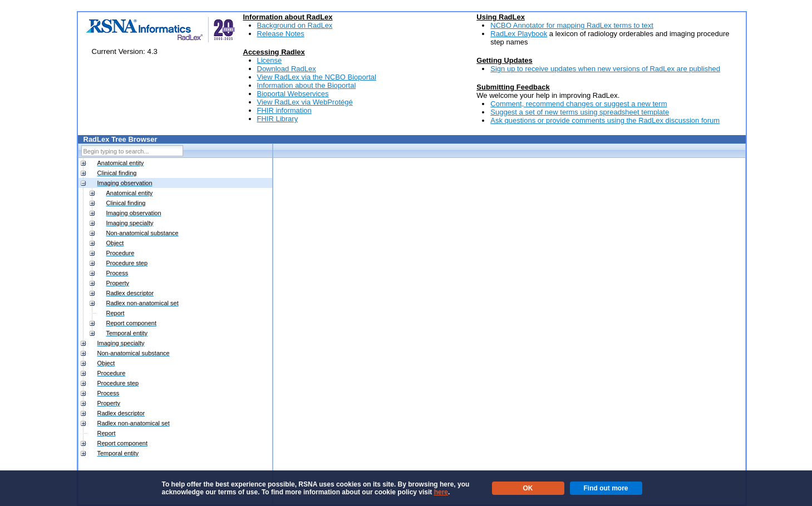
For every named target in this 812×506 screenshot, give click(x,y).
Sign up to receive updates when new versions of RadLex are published (605, 69)
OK (528, 488)
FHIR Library (278, 119)
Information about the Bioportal (307, 85)
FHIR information (284, 110)
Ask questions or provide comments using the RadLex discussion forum (605, 120)
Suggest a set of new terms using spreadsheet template (580, 112)
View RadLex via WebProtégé (305, 102)
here (441, 492)
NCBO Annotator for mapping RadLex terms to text (572, 25)
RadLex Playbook (519, 34)
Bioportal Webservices (293, 94)
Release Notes (281, 34)
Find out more (606, 488)
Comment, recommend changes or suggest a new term (579, 104)
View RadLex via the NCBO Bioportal (317, 77)
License (270, 60)
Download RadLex (287, 69)
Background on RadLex (295, 25)
